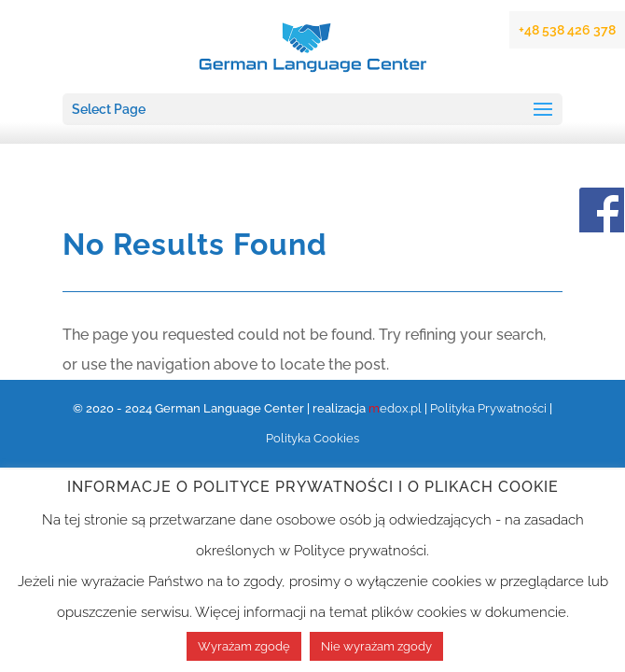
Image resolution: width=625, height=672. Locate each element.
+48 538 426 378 (567, 30)
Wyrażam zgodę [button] (244, 646)
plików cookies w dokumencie (469, 612)
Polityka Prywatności (488, 408)
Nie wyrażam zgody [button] (376, 646)
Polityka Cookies (312, 438)
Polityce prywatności (360, 551)
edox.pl (395, 408)
